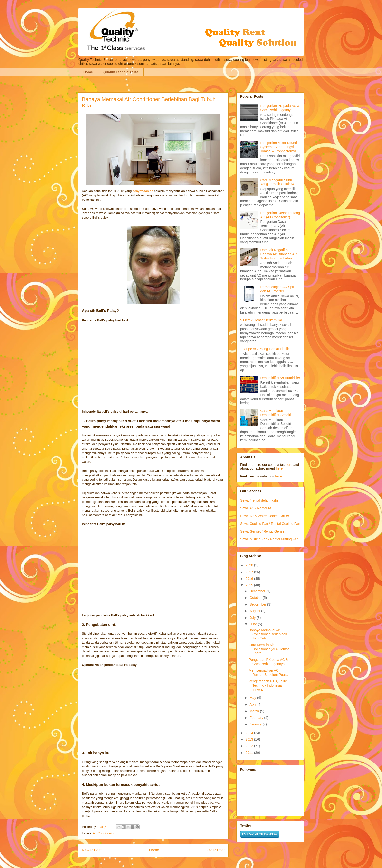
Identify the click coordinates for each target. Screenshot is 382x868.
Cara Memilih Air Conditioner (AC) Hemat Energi (269, 649)
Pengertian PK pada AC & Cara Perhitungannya (280, 108)
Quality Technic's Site (121, 72)
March (255, 711)
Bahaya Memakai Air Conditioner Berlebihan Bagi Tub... (268, 634)
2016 (250, 579)
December (258, 591)
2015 (250, 585)
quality (102, 827)
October (256, 598)
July (253, 618)
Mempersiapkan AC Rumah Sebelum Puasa (269, 672)
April (253, 704)
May (253, 698)
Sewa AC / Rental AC (256, 508)
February (257, 718)
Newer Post (92, 850)
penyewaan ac (143, 191)
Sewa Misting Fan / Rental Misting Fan (269, 539)
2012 (250, 746)
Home (88, 72)
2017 (250, 572)
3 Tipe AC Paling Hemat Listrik (266, 349)
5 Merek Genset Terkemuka (261, 320)
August (255, 611)
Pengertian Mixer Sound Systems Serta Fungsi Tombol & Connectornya (279, 147)
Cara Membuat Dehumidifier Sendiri (276, 413)
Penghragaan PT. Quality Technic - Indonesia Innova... (268, 685)
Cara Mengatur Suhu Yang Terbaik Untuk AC (278, 182)
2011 (250, 753)
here (289, 465)
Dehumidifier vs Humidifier (280, 378)
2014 (250, 733)
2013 (250, 739)
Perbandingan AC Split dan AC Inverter (278, 289)
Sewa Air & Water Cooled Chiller (265, 516)
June (254, 624)
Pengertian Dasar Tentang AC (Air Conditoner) (280, 215)
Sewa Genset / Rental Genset (263, 531)
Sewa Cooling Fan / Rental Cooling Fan (270, 524)
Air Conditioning (104, 833)
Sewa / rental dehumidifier (260, 500)
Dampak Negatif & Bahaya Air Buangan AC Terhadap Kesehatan (279, 254)
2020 (250, 565)
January (256, 724)
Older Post (216, 850)
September (258, 604)
